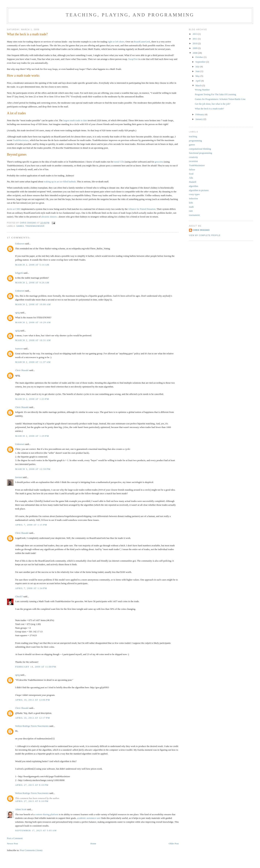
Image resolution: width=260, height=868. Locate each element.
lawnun (19, 477)
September (201, 62)
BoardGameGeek (142, 42)
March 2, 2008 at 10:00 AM (33, 304)
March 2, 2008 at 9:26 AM (32, 283)
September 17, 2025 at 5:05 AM (36, 830)
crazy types (194, 194)
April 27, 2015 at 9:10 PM (32, 785)
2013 (195, 34)
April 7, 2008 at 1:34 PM (31, 588)
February (200, 114)
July (198, 67)
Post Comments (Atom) (31, 850)
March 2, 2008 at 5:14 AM (32, 265)
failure (192, 170)
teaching (193, 136)
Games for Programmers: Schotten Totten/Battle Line (220, 99)
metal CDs (119, 162)
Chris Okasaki (22, 370)
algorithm (194, 186)
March (199, 85)
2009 (195, 48)
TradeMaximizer (21, 140)
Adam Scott (21, 809)
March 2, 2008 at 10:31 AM (33, 340)
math (191, 207)
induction (193, 198)
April (198, 81)
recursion (193, 161)
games (20, 226)
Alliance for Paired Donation (142, 209)
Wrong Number (202, 90)
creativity (193, 157)
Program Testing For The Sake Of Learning (215, 94)
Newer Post (12, 844)
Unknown (20, 244)
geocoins (159, 162)
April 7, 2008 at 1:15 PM (31, 525)
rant (191, 211)
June (198, 71)
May (198, 76)
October (200, 57)
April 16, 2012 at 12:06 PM (32, 700)
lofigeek (19, 273)
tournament (194, 215)
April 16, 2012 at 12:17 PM (32, 718)
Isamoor (19, 349)
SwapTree (133, 59)
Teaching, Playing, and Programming (130, 15)
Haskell (193, 182)
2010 (195, 43)
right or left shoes (116, 42)
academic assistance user (89, 818)
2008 (195, 53)
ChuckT (19, 596)
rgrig (17, 313)
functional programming (201, 153)
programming (196, 141)
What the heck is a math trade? (209, 109)
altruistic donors (49, 217)
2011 (195, 39)
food (191, 174)
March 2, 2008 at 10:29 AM (33, 322)
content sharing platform (47, 814)
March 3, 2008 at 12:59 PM (33, 469)
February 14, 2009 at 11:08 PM (36, 667)
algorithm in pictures (199, 190)
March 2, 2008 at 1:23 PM (32, 399)
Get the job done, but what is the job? (213, 104)
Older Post (174, 844)
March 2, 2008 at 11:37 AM (33, 362)
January (199, 119)
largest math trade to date (75, 120)
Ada (191, 178)
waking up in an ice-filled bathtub (60, 182)
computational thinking (200, 149)
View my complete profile (205, 235)
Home (93, 844)
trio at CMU (15, 209)
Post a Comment (15, 838)
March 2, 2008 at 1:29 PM (32, 436)
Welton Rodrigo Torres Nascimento (32, 726)
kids (191, 203)
